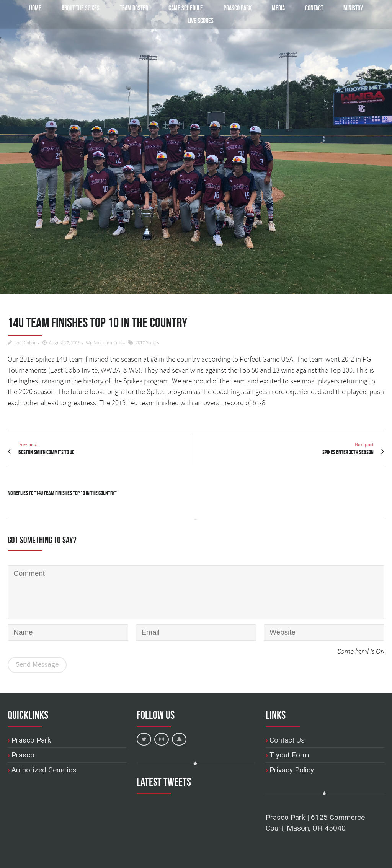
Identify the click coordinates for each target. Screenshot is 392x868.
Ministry (353, 8)
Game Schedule (181, 8)
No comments (108, 343)
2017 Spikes (147, 343)
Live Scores (201, 20)
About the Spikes (66, 8)
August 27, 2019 (65, 343)
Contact (314, 8)
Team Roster (124, 8)
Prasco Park (237, 8)
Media (278, 8)
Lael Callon (25, 343)
